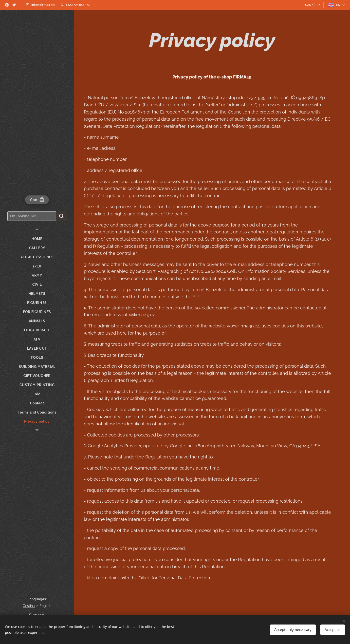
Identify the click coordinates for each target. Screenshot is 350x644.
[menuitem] (37, 239)
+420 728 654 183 (78, 5)
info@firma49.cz (43, 5)
